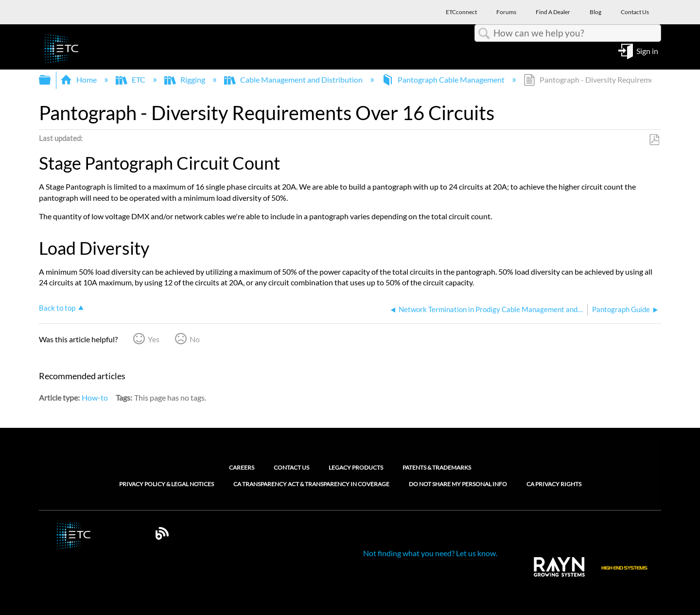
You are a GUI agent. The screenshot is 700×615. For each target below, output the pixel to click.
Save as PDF (654, 140)
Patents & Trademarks (437, 467)
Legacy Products (356, 467)
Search (484, 34)
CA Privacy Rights (554, 484)
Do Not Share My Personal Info (458, 484)
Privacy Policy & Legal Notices (166, 484)
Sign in (647, 50)
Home (79, 79)
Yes (154, 339)
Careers (242, 467)
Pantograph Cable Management (444, 79)
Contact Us (291, 467)
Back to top (57, 308)
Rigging (185, 79)
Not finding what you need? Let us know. (430, 553)
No (195, 339)
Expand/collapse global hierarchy (51, 80)
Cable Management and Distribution (294, 79)
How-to (95, 397)
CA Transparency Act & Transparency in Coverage (311, 484)
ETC (131, 79)
